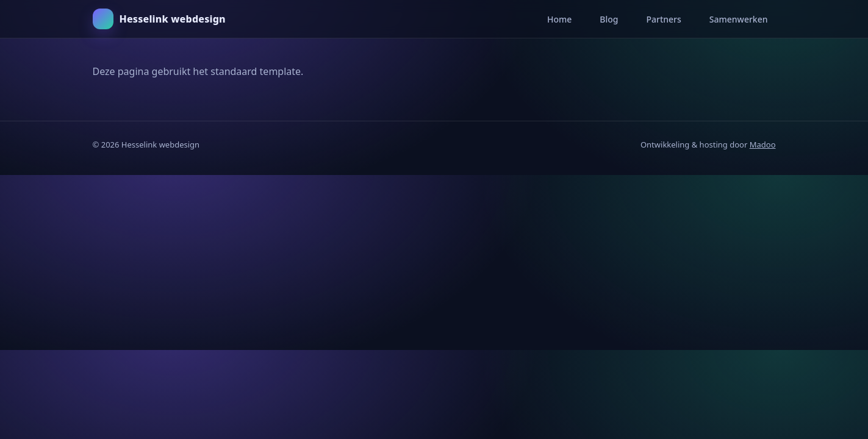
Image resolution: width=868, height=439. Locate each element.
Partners (663, 19)
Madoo (763, 145)
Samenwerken (739, 19)
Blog (609, 19)
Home (559, 19)
